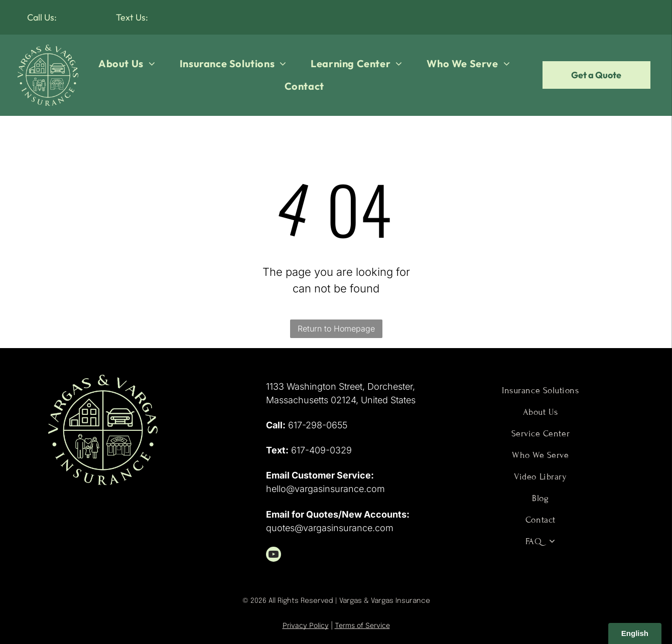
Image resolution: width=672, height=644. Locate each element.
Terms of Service (362, 625)
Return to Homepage (336, 329)
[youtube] (274, 555)
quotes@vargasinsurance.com (330, 528)
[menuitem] (127, 64)
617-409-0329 (321, 450)
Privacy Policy (306, 625)
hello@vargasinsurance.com (325, 489)
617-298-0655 (318, 425)
